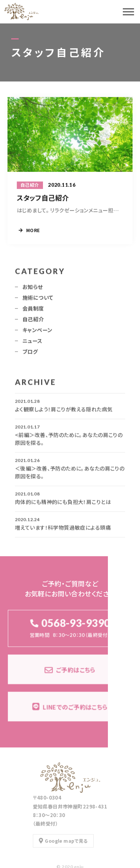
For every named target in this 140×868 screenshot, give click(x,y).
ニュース (32, 343)
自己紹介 (33, 321)
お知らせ (33, 289)
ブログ (30, 354)
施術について (38, 300)
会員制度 (33, 311)
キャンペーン (38, 332)
